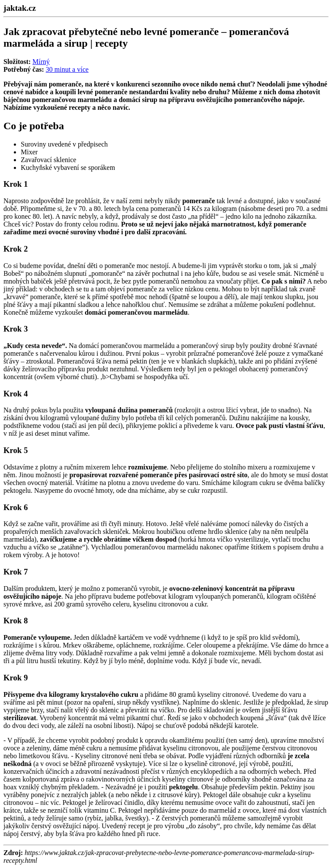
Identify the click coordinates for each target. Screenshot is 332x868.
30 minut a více (67, 69)
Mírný (41, 62)
